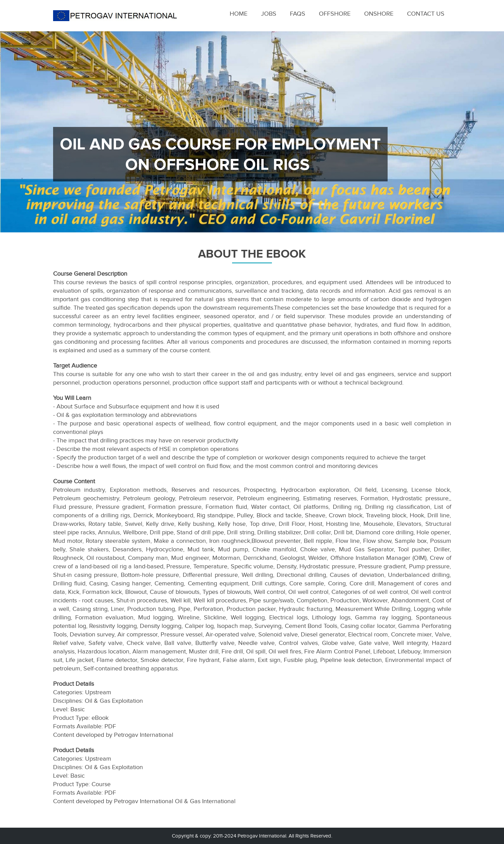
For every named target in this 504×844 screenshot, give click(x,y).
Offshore (335, 14)
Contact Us (426, 14)
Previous (15, 136)
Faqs (298, 14)
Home (239, 14)
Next (489, 136)
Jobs (269, 14)
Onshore (379, 14)
